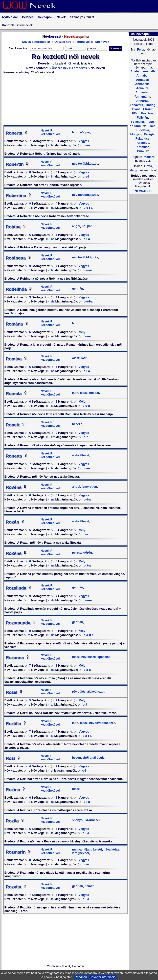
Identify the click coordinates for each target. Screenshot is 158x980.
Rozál (15, 692)
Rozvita (16, 887)
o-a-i (86, 864)
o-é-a (87, 499)
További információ (103, 977)
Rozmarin (19, 852)
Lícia (151, 126)
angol (76, 226)
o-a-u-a (88, 635)
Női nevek (102, 42)
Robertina (19, 195)
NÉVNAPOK (143, 191)
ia (52, 736)
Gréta (148, 166)
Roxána (17, 553)
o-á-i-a (87, 736)
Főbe (150, 122)
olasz (76, 358)
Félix (140, 50)
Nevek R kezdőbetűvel (50, 132)
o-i (84, 771)
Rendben (81, 977)
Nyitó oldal (10, 17)
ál (52, 705)
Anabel (135, 71)
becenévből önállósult (88, 758)
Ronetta (17, 456)
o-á (86, 534)
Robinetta (19, 258)
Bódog (150, 105)
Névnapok (45, 17)
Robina (16, 227)
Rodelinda (19, 289)
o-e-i (86, 177)
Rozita (15, 821)
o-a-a (87, 670)
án (53, 534)
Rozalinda (19, 588)
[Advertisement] (66, 100)
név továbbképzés (85, 164)
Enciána (147, 113)
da (53, 301)
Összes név (63, 42)
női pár (84, 132)
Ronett (16, 425)
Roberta (17, 133)
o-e (86, 437)
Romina (17, 359)
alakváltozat (81, 455)
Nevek (61, 17)
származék (92, 820)
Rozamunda (21, 623)
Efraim (148, 109)
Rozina (16, 790)
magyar (77, 850)
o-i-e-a (87, 270)
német (89, 886)
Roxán (15, 522)
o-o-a (86, 406)
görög (87, 553)
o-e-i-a (88, 208)
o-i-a (87, 239)
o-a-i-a (88, 600)
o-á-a (87, 336)
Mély (82, 332)
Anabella (149, 71)
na (53, 208)
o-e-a (86, 145)
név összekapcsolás (95, 657)
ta (52, 145)
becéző (77, 424)
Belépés (28, 17)
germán (77, 289)
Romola (17, 394)
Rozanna (18, 658)
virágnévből (81, 853)
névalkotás (111, 850)
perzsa (77, 553)
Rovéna (17, 487)
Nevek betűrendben (36, 42)
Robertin (18, 164)
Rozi (13, 758)
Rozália (16, 724)
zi (52, 771)
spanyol (78, 820)
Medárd (149, 157)
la (52, 406)
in (52, 177)
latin (75, 132)
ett (53, 437)
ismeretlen (89, 487)
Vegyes (84, 141)
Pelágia (149, 134)
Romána (17, 324)
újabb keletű (93, 850)
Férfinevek (83, 42)
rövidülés (79, 692)
